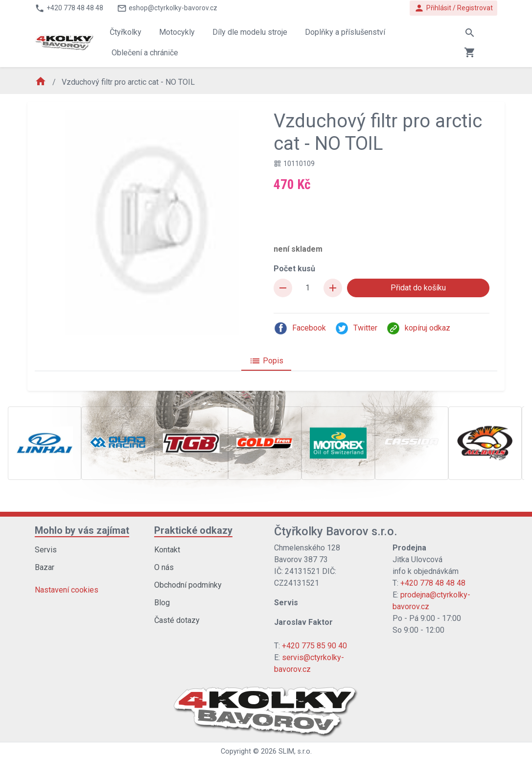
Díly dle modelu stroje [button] (250, 32)
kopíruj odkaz (418, 328)
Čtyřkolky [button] (126, 32)
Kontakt (167, 550)
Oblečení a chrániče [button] (145, 53)
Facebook (300, 328)
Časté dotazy (177, 620)
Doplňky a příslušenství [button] (345, 32)
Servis (46, 550)
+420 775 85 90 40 (314, 646)
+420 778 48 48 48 (433, 583)
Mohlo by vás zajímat (82, 530)
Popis (266, 361)
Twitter (356, 328)
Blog (162, 603)
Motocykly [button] (177, 32)
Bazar (45, 567)
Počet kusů (294, 269)
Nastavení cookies (67, 590)
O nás (164, 567)
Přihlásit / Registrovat (453, 8)
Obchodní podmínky (188, 585)
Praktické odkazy (193, 530)
